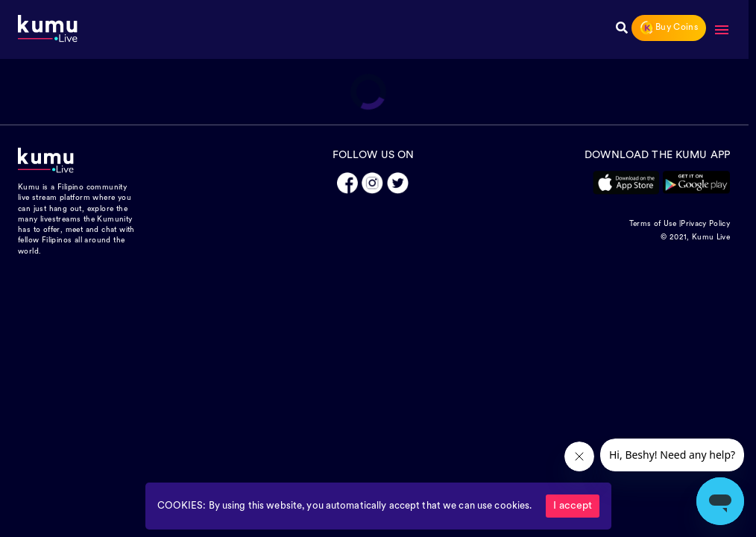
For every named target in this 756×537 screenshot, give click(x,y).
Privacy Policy (705, 224)
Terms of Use (653, 224)
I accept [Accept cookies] (573, 506)
